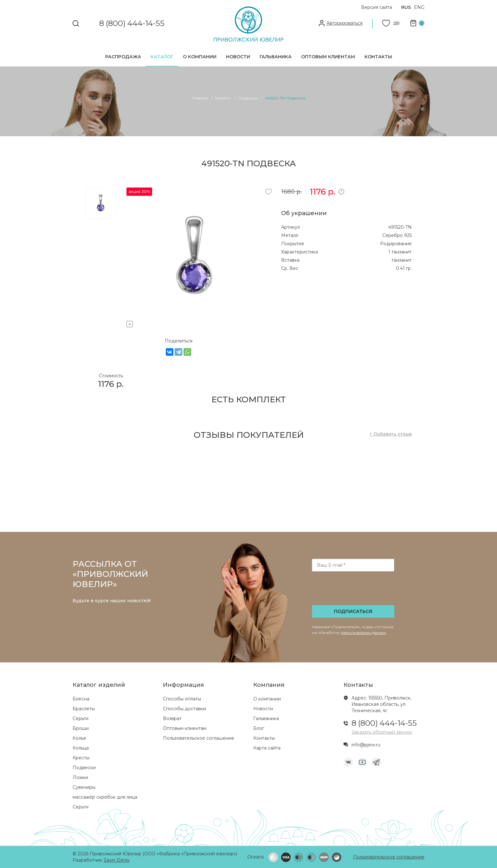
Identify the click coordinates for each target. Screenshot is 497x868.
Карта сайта (267, 748)
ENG (419, 7)
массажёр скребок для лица (105, 797)
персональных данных (363, 632)
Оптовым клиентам (328, 57)
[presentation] (354, 590)
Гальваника (276, 57)
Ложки (80, 777)
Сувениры (84, 787)
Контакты (378, 57)
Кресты (81, 758)
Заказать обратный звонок (382, 732)
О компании (200, 57)
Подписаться (353, 611)
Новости (238, 57)
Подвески (84, 768)
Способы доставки (184, 709)
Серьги (81, 718)
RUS (406, 7)
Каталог (162, 57)
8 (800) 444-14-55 (132, 24)
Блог (259, 728)
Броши (81, 728)
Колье (79, 738)
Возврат (172, 718)
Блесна (81, 699)
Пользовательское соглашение (199, 738)
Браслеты (84, 709)
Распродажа (123, 57)
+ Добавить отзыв (390, 434)
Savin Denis (116, 860)
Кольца (81, 748)
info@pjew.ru (366, 745)
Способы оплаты (182, 699)
